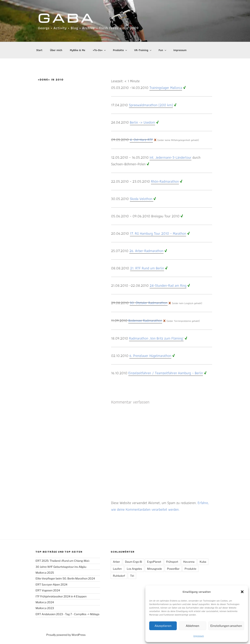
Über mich (56, 50)
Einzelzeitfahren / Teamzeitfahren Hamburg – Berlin (166, 373)
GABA (67, 18)
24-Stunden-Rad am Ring (168, 285)
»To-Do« (100, 50)
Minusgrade (154, 569)
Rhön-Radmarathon (165, 181)
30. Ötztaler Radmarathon (149, 303)
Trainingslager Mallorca (166, 88)
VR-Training (143, 50)
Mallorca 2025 (45, 573)
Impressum (199, 636)
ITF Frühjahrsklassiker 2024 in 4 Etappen (61, 596)
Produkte (120, 50)
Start (39, 50)
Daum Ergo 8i (133, 562)
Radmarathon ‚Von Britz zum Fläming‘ (156, 338)
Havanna (189, 562)
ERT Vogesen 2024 (48, 590)
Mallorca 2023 (45, 608)
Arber (116, 562)
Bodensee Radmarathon (145, 321)
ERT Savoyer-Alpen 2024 (51, 584)
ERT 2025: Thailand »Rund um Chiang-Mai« (63, 561)
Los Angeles (134, 569)
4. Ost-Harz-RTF (141, 140)
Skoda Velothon (142, 199)
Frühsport (172, 562)
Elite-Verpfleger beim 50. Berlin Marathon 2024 (65, 578)
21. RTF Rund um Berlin (147, 268)
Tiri (132, 576)
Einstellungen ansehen (226, 626)
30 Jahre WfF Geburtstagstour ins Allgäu (61, 567)
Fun (163, 50)
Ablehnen (192, 626)
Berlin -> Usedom (142, 122)
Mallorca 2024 (45, 602)
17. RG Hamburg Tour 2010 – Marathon (158, 233)
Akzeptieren (163, 626)
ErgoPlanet (154, 562)
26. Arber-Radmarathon (146, 251)
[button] (242, 592)
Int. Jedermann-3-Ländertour (171, 157)
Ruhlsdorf (119, 576)
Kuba (203, 562)
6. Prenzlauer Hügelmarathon (150, 356)
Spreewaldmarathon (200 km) (151, 105)
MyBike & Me (78, 50)
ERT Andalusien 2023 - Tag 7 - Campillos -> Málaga (67, 614)
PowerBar (173, 569)
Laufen (117, 569)
